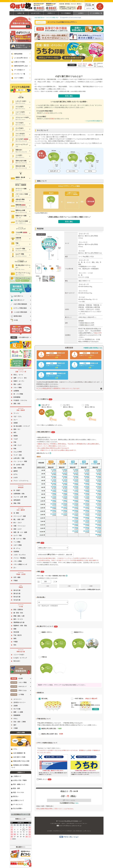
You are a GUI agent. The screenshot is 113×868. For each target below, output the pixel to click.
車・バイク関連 (18, 394)
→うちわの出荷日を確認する (93, 121)
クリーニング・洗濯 (20, 516)
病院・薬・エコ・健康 (20, 532)
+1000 (91, 586)
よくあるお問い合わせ (19, 58)
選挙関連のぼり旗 (19, 622)
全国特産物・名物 (19, 494)
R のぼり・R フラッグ (20, 658)
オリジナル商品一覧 (52, 18)
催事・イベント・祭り (20, 378)
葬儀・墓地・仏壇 (19, 616)
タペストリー (18, 699)
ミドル (87, 405)
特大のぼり (17, 661)
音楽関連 (16, 552)
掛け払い (15, 796)
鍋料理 (16, 471)
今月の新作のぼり (20, 337)
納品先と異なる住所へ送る (52, 734)
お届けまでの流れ (18, 62)
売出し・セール (18, 375)
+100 (47, 586)
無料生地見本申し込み (19, 66)
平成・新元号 (18, 635)
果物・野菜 (17, 503)
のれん (16, 719)
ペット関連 (17, 542)
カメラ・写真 (18, 536)
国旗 (15, 629)
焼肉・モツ (17, 429)
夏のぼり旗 (17, 594)
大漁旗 (16, 728)
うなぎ (16, 439)
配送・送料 (15, 788)
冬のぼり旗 (17, 600)
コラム (14, 749)
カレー (16, 420)
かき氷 (16, 478)
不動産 (16, 581)
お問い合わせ (87, 831)
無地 (15, 638)
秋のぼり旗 (17, 597)
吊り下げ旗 (17, 709)
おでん (16, 474)
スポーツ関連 (18, 545)
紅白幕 (17, 679)
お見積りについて (18, 800)
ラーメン (16, 413)
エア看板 (17, 695)
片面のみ (44, 657)
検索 (28, 26)
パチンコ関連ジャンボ (20, 564)
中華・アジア (18, 445)
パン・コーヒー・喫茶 (20, 461)
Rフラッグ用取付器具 (19, 308)
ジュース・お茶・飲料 (20, 497)
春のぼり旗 (17, 590)
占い (15, 568)
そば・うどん (18, 416)
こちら (76, 803)
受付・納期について (18, 784)
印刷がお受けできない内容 (20, 761)
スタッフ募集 (18, 388)
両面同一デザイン (47, 632)
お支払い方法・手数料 (19, 780)
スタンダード (45, 405)
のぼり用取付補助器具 (19, 304)
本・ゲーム (17, 548)
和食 (15, 449)
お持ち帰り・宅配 (19, 458)
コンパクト (66, 405)
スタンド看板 (19, 683)
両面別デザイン (79, 632)
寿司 (15, 433)
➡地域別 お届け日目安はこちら (93, 348)
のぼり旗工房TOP (39, 18)
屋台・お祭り (18, 384)
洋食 (15, 442)
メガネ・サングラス (20, 555)
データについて (17, 805)
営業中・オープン (19, 381)
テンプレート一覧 (18, 74)
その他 (14, 320)
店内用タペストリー (20, 702)
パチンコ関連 (18, 561)
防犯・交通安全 (18, 610)
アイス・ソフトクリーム (21, 481)
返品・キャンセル (18, 792)
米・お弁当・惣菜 (19, 465)
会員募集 (16, 391)
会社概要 (50, 831)
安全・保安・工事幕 (20, 722)
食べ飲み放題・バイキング (22, 426)
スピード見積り (17, 78)
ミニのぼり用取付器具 (19, 312)
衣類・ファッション (20, 526)
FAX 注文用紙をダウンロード (21, 814)
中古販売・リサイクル (20, 400)
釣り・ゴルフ (18, 523)
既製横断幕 (17, 715)
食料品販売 (17, 500)
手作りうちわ (19, 691)
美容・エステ (18, 529)
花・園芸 (16, 513)
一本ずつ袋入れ (86, 699)
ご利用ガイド (16, 776)
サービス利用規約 (67, 831)
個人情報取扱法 (78, 831)
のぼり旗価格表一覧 (18, 753)
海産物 (16, 436)
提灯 (15, 725)
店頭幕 (16, 706)
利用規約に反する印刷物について (20, 766)
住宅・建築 (17, 577)
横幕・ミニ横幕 (18, 712)
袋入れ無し (45, 699)
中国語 (16, 642)
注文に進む (69, 96)
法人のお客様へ (17, 809)
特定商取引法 (57, 831)
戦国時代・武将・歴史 (20, 626)
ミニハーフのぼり (19, 655)
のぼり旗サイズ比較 (18, 757)
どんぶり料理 (18, 452)
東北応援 (16, 632)
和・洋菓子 (17, 490)
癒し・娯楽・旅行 (19, 519)
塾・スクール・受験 (20, 539)
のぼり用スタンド (17, 300)
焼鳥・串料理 (18, 468)
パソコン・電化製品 (20, 558)
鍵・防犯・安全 (18, 613)
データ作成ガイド (18, 70)
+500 (69, 586)
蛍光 (15, 645)
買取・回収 (17, 404)
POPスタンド (19, 687)
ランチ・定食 (18, 455)
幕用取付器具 (16, 316)
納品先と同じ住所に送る (52, 729)
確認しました (45, 779)
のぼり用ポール (17, 296)
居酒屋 (16, 423)
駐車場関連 (17, 397)
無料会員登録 (17, 54)
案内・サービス (18, 619)
